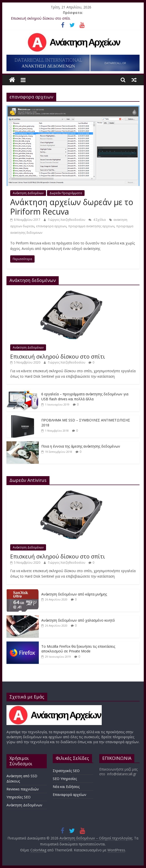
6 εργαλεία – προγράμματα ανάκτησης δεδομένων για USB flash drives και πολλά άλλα (85, 396)
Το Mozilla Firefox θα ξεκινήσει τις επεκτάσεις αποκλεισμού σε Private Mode (78, 649)
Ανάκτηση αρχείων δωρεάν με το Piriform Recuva (72, 207)
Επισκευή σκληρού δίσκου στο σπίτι (41, 18)
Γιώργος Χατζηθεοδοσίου (67, 220)
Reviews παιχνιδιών (23, 789)
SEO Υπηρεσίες (65, 779)
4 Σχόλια (97, 220)
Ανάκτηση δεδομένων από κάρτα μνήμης (74, 594)
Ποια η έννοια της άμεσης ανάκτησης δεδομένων (81, 446)
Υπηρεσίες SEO (19, 797)
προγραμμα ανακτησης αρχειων (91, 226)
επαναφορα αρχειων (51, 226)
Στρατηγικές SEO (66, 771)
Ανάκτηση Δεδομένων (28, 193)
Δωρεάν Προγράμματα (66, 193)
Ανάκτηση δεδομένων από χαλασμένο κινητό (78, 620)
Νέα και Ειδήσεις (66, 787)
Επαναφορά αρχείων (70, 795)
